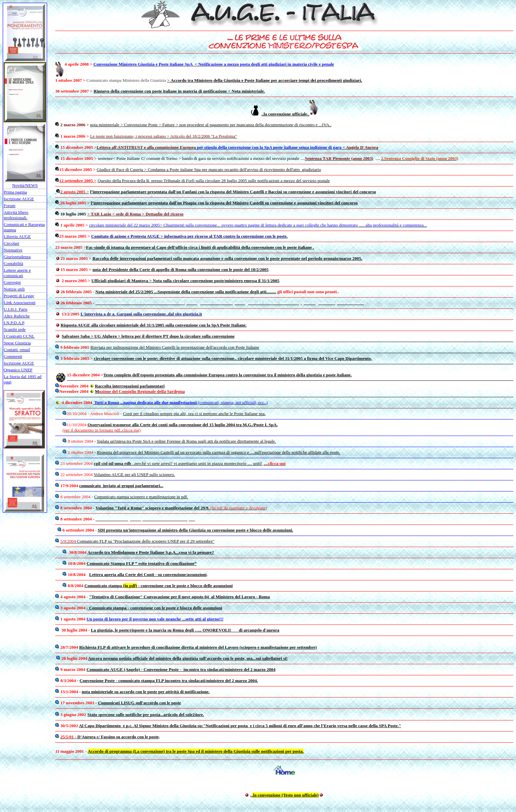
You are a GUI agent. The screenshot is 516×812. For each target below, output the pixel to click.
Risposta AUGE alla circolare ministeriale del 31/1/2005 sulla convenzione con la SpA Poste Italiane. (154, 325)
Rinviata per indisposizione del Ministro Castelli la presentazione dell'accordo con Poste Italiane (175, 347)
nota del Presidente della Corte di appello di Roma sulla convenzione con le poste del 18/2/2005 (181, 269)
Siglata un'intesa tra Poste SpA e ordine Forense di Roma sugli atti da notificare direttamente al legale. (186, 441)
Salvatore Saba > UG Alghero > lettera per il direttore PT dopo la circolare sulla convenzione (148, 336)
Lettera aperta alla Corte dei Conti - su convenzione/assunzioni (148, 574)
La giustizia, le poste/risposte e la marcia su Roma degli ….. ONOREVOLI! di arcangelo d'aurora (185, 630)
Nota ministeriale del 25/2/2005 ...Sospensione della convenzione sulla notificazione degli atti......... (186, 292)
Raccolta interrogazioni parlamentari (130, 386)
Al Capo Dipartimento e (103, 726)
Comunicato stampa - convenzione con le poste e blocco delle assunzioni (159, 586)
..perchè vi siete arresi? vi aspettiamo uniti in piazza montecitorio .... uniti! (178, 463)
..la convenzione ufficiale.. (285, 114)
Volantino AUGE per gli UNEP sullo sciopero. (134, 475)
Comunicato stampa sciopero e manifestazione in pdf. (141, 497)
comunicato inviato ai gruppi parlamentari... (121, 486)
